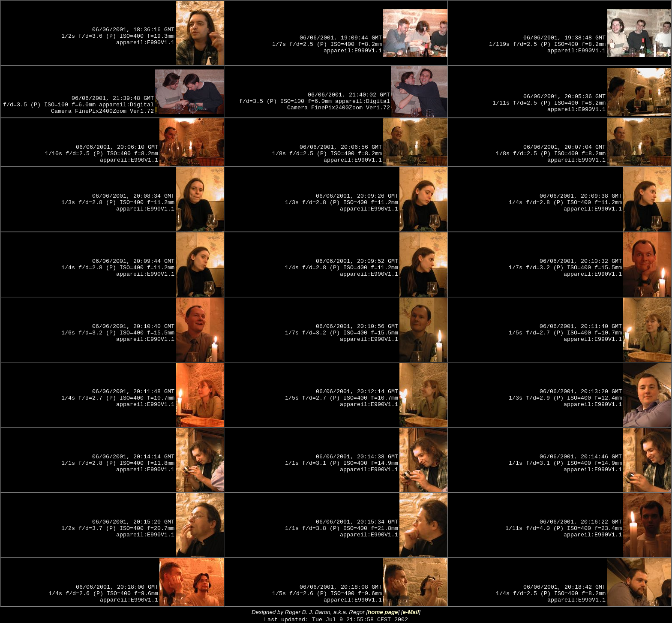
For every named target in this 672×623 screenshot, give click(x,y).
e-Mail (411, 612)
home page (383, 612)
